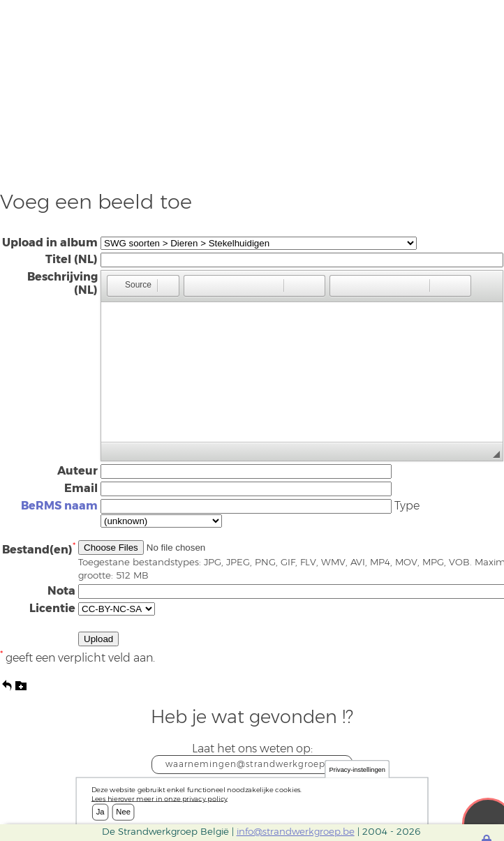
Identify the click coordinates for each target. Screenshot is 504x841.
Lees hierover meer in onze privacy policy (160, 799)
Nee (123, 812)
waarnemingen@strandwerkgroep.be (252, 764)
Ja (101, 812)
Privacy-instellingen (357, 769)
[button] (132, 286)
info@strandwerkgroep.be (296, 831)
